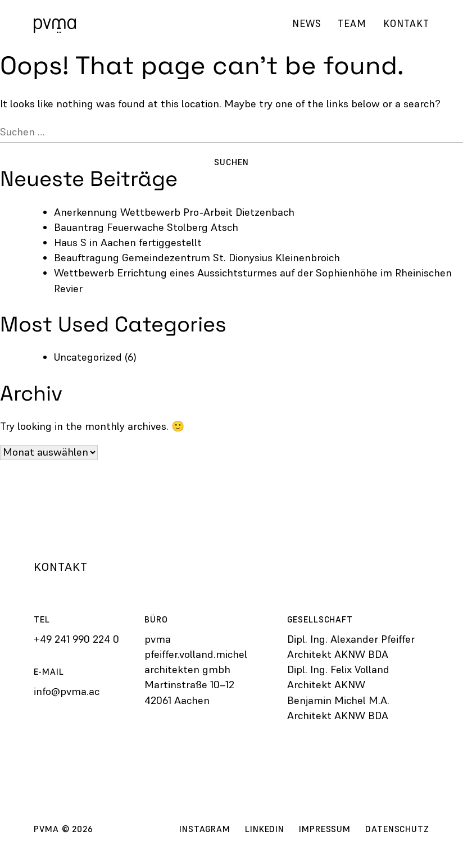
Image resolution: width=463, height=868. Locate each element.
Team (352, 24)
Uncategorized (88, 357)
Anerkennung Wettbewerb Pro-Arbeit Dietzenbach (174, 212)
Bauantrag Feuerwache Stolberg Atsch (146, 227)
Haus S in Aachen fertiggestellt (128, 242)
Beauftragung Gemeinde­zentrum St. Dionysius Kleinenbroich (197, 258)
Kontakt (406, 24)
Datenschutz (397, 829)
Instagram (205, 829)
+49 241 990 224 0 (76, 639)
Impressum (325, 829)
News (307, 24)
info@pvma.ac (67, 691)
